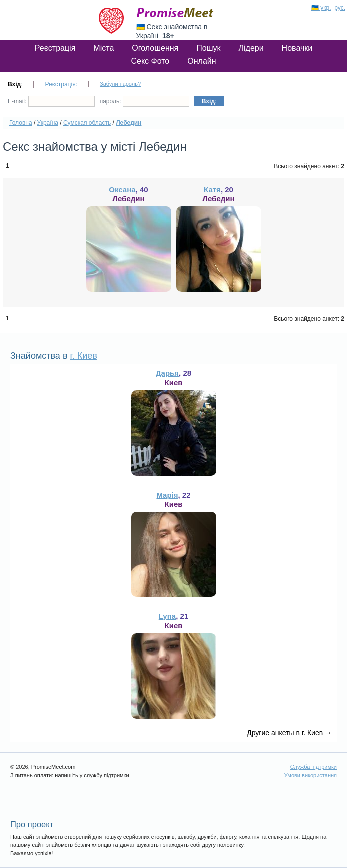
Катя (212, 190)
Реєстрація (55, 48)
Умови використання (311, 775)
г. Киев (83, 356)
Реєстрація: (61, 84)
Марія (167, 495)
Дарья (167, 373)
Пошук (208, 48)
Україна (48, 123)
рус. (340, 8)
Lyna (167, 616)
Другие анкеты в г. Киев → (289, 733)
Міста (103, 48)
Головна (21, 123)
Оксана (122, 190)
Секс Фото (150, 61)
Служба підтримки (314, 767)
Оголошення (155, 48)
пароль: (144, 101)
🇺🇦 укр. (321, 8)
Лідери (251, 48)
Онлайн (202, 61)
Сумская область (87, 123)
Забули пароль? (120, 84)
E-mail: (51, 101)
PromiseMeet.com (175, 13)
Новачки (297, 48)
